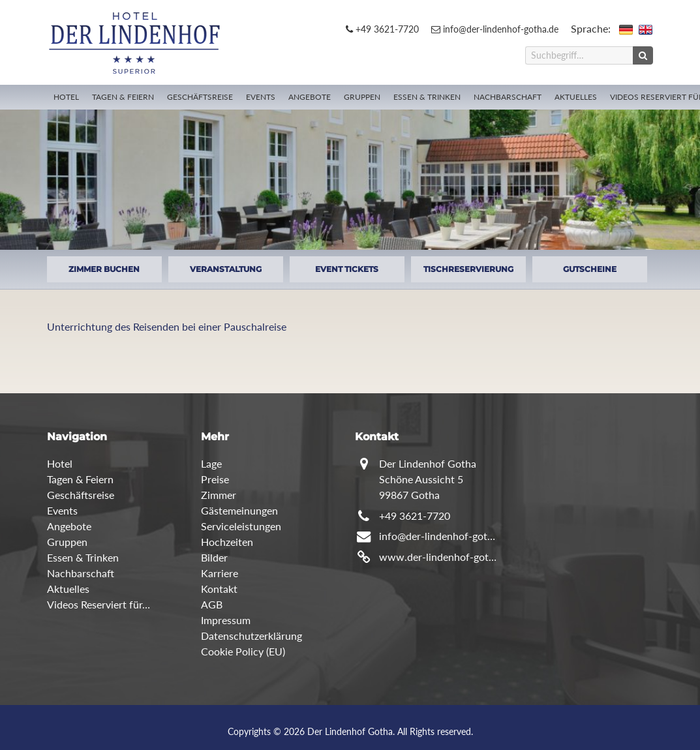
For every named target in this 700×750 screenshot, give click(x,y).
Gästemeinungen (239, 510)
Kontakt (219, 589)
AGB (212, 604)
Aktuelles (576, 97)
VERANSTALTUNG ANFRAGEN (226, 273)
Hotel (66, 97)
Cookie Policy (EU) (243, 651)
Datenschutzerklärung (251, 636)
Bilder (214, 557)
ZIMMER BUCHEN (104, 269)
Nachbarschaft (508, 97)
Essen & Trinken (427, 97)
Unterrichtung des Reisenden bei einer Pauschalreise (167, 326)
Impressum (226, 620)
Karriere (220, 573)
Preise (215, 479)
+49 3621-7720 (382, 29)
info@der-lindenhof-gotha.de (495, 29)
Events (261, 97)
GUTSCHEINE (590, 269)
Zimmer (219, 495)
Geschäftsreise (200, 97)
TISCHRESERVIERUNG (468, 269)
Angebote (310, 97)
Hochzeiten (227, 542)
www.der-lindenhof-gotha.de (439, 557)
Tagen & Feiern (123, 97)
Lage (211, 463)
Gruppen (362, 97)
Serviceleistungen (241, 526)
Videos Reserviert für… (99, 604)
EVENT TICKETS (347, 269)
